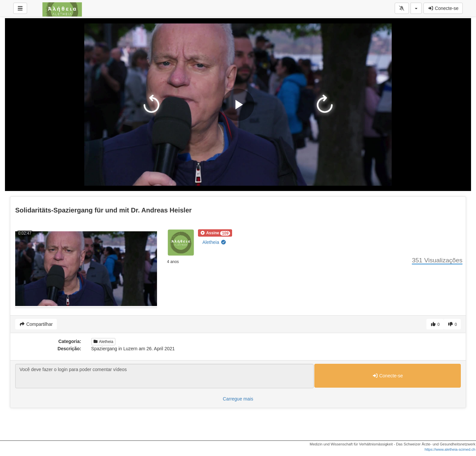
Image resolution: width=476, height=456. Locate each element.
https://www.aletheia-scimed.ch (450, 449)
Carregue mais (238, 399)
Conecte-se (443, 8)
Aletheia (214, 242)
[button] (215, 233)
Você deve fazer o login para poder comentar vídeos (164, 376)
